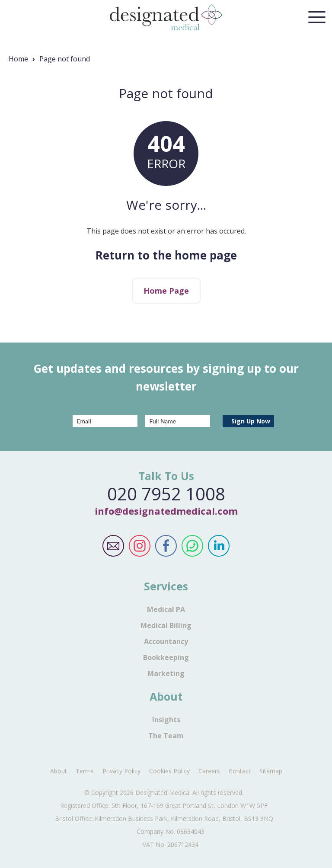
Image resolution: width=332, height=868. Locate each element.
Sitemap (271, 771)
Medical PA (166, 609)
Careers (209, 771)
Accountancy (166, 641)
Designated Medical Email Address (113, 546)
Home (18, 59)
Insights (166, 720)
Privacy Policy (121, 771)
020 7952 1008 (166, 494)
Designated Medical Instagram (140, 546)
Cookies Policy (169, 771)
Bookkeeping (166, 657)
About (59, 771)
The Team (166, 736)
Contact (240, 771)
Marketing (166, 673)
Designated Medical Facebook (166, 546)
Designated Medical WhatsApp (193, 546)
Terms (85, 771)
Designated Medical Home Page (166, 17)
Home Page (166, 291)
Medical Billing (166, 625)
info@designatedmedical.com (166, 511)
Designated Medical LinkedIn (219, 546)
